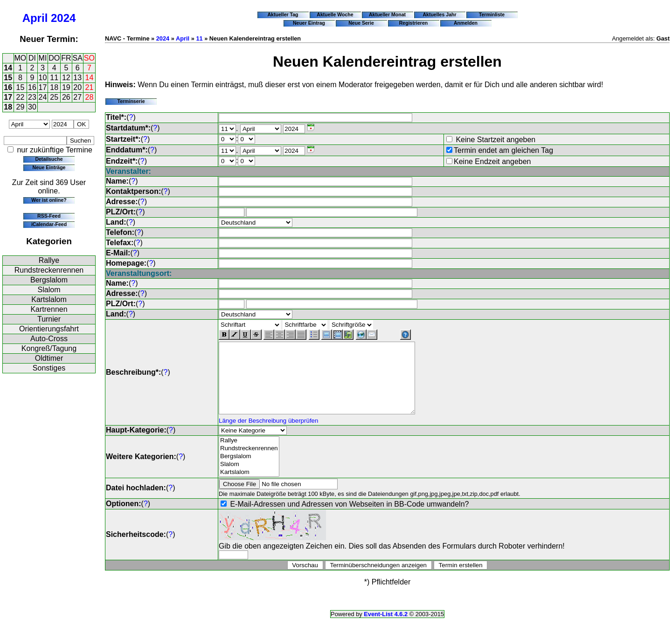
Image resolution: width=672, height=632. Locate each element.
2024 (63, 18)
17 (43, 87)
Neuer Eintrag (309, 23)
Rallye (49, 260)
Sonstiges (49, 368)
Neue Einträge (49, 167)
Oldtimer (49, 358)
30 (32, 107)
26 (66, 97)
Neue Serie (361, 23)
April (35, 18)
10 (43, 78)
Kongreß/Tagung (49, 348)
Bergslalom (49, 280)
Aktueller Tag (283, 14)
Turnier (49, 319)
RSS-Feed (49, 216)
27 (77, 97)
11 (54, 78)
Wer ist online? (49, 200)
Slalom (49, 290)
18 (54, 87)
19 (66, 87)
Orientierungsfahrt (49, 329)
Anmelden (466, 23)
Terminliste (492, 14)
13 (77, 78)
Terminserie (131, 101)
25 (54, 97)
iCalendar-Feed (49, 224)
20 (77, 87)
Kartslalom (49, 299)
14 (8, 68)
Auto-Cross (49, 339)
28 (90, 97)
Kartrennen (49, 309)
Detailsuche (49, 159)
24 (43, 97)
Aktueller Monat (387, 14)
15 (8, 78)
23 (32, 97)
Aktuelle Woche (335, 14)
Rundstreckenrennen (49, 270)
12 (66, 78)
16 (8, 87)
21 (90, 87)
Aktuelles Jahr (439, 14)
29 (21, 107)
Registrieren (414, 23)
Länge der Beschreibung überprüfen (268, 435)
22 (21, 97)
